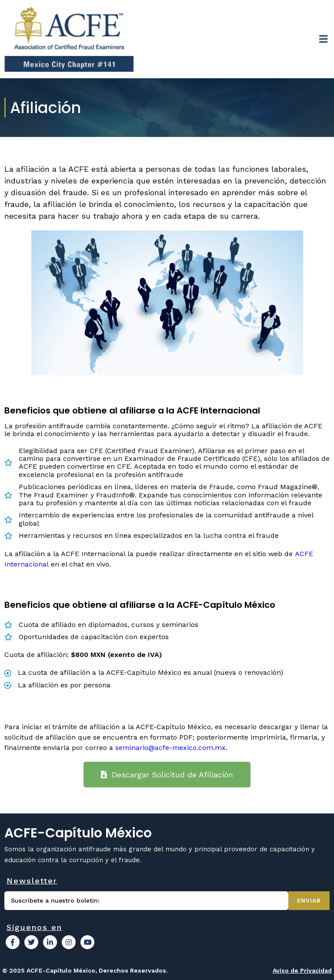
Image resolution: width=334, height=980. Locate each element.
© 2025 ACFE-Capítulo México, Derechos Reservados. (85, 970)
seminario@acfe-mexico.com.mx (170, 748)
